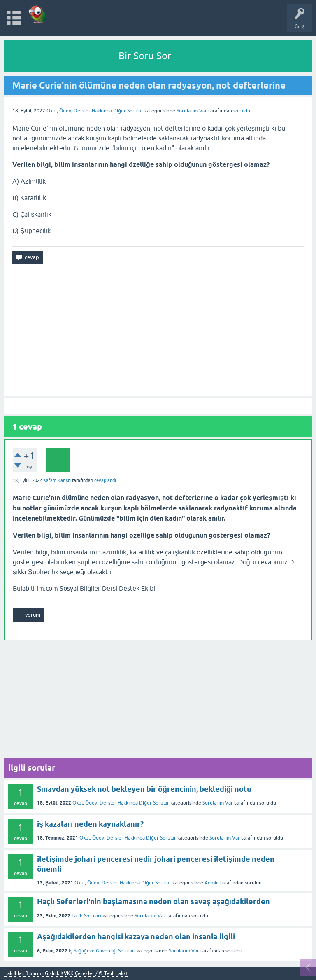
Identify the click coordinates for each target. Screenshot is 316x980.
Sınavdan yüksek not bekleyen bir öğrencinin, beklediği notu (144, 789)
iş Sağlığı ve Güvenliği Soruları (102, 951)
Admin (212, 883)
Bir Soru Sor (145, 56)
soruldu (242, 111)
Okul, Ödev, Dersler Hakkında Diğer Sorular (95, 111)
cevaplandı (105, 480)
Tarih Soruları (86, 916)
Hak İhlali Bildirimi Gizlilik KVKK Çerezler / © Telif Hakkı (66, 973)
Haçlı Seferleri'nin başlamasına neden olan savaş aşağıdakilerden (153, 902)
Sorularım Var (218, 803)
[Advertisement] (158, 330)
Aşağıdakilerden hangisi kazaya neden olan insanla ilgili (136, 937)
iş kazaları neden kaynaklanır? (90, 824)
